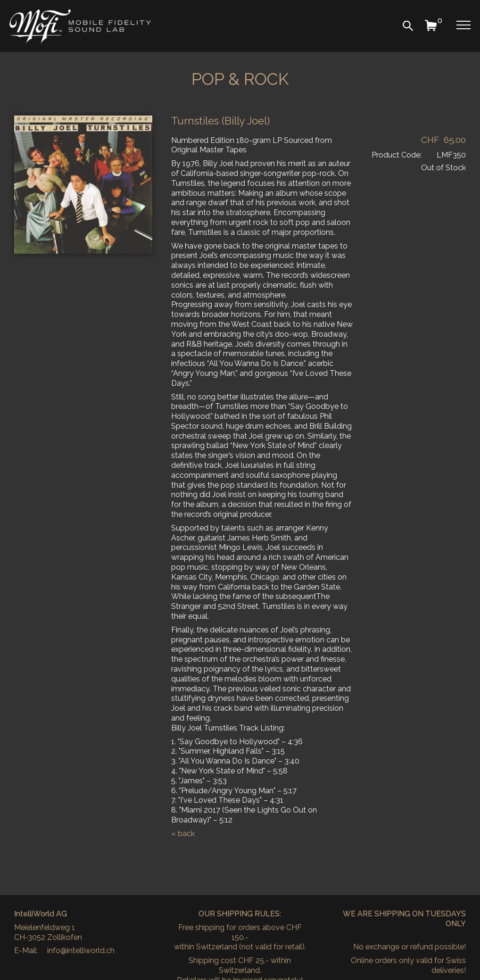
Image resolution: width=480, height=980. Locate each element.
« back (183, 834)
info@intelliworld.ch (81, 951)
